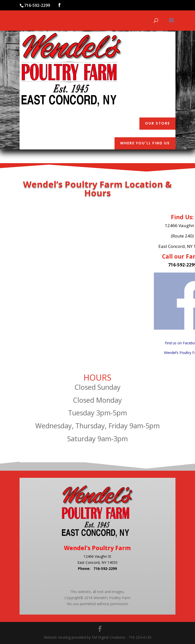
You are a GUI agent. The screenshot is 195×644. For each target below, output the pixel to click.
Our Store (157, 123)
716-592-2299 (105, 569)
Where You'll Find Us (145, 143)
